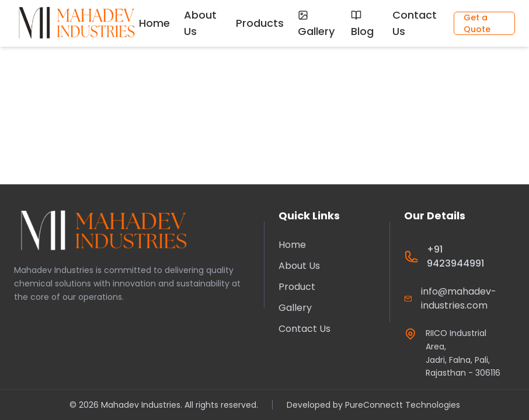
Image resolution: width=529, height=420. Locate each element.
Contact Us (415, 23)
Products (260, 23)
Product (297, 287)
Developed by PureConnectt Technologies (373, 405)
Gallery (316, 24)
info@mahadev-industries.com (459, 298)
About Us (200, 23)
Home (154, 23)
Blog (362, 24)
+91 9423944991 (455, 256)
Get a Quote (477, 23)
